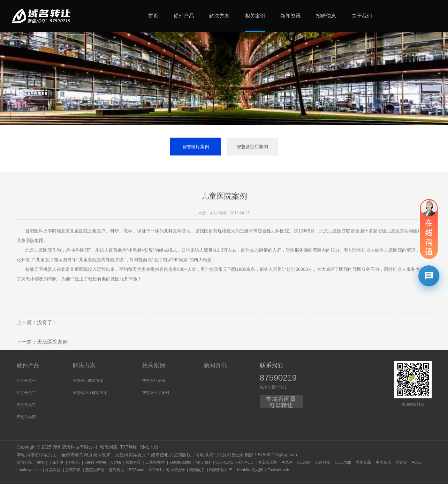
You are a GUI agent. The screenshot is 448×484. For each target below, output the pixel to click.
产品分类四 (26, 417)
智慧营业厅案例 (252, 147)
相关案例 (154, 365)
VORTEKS (224, 462)
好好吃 (74, 462)
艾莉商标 (73, 470)
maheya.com (30, 470)
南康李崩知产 (221, 470)
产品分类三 (26, 405)
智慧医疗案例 (196, 147)
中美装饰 (383, 462)
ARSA (287, 462)
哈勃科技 (133, 462)
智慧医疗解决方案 (88, 381)
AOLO (417, 462)
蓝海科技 (117, 470)
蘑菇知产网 (95, 470)
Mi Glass (203, 462)
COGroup (343, 462)
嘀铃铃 (401, 462)
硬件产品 (28, 365)
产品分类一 (26, 381)
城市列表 (109, 447)
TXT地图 (129, 447)
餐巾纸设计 (175, 470)
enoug (42, 462)
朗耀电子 (197, 470)
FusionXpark (278, 470)
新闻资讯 (215, 365)
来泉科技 (53, 470)
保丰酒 (58, 462)
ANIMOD (246, 462)
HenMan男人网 (250, 470)
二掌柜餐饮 (155, 462)
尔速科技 (323, 462)
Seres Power (95, 462)
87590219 (278, 378)
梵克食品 (363, 462)
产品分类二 (26, 393)
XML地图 (149, 447)
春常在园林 (268, 462)
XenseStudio (180, 462)
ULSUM (303, 462)
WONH (155, 470)
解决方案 (84, 365)
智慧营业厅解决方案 (90, 393)
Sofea (116, 462)
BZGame (137, 470)
